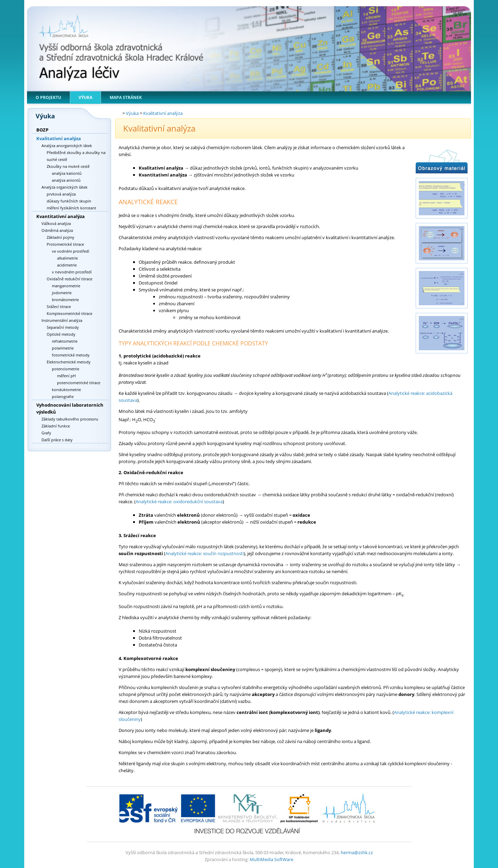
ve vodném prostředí (71, 251)
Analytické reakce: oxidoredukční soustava (179, 501)
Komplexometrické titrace (70, 313)
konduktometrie (66, 390)
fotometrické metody (71, 355)
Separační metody (63, 327)
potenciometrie (66, 369)
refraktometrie (65, 341)
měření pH (66, 376)
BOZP (42, 130)
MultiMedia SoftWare (271, 859)
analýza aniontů (66, 180)
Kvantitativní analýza (61, 216)
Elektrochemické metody (69, 362)
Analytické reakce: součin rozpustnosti (205, 553)
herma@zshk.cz (357, 852)
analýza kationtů (67, 173)
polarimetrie (63, 348)
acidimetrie (67, 265)
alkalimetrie (67, 258)
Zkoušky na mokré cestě (68, 166)
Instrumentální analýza (62, 320)
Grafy (46, 433)
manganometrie (66, 286)
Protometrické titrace (65, 244)
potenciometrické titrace (79, 383)
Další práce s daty (57, 440)
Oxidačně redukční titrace (70, 279)
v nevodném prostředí (72, 272)
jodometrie (62, 293)
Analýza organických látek (64, 187)
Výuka (85, 97)
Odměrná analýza (57, 230)
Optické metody (61, 334)
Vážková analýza (56, 223)
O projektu (48, 97)
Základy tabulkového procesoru (70, 419)
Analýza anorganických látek (67, 146)
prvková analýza (61, 194)
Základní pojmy (61, 237)
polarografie (63, 396)
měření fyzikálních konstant (71, 208)
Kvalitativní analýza (59, 138)
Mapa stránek (126, 97)
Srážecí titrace (59, 306)
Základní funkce (56, 426)
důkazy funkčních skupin (69, 201)
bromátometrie (65, 300)
